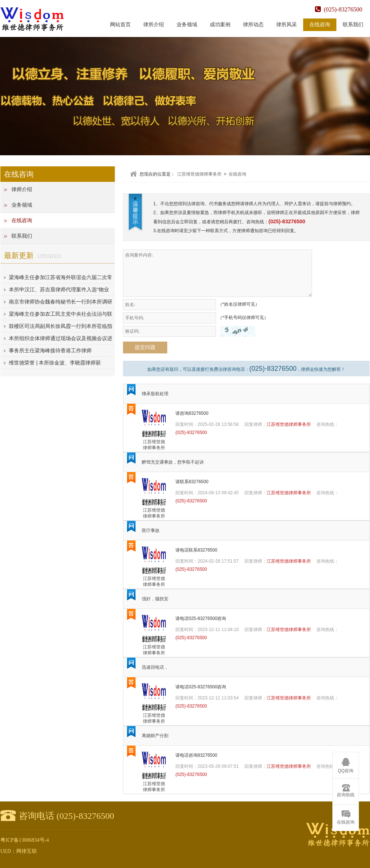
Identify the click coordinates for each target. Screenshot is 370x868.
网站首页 (120, 25)
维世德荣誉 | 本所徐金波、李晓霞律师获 (55, 363)
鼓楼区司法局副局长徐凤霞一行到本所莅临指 (61, 326)
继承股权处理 (155, 394)
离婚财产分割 (155, 736)
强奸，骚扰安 (155, 599)
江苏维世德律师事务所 (199, 174)
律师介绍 (22, 189)
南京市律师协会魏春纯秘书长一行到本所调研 (61, 302)
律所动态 (253, 25)
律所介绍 (154, 25)
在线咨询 (320, 25)
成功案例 (220, 25)
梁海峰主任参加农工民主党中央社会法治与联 (61, 314)
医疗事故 (151, 530)
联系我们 (353, 25)
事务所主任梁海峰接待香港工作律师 (50, 350)
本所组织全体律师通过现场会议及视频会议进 (61, 338)
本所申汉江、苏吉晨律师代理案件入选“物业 (59, 289)
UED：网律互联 (19, 851)
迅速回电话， (155, 667)
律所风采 (287, 25)
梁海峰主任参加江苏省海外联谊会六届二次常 (61, 277)
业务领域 (187, 25)
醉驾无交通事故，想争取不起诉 (173, 462)
